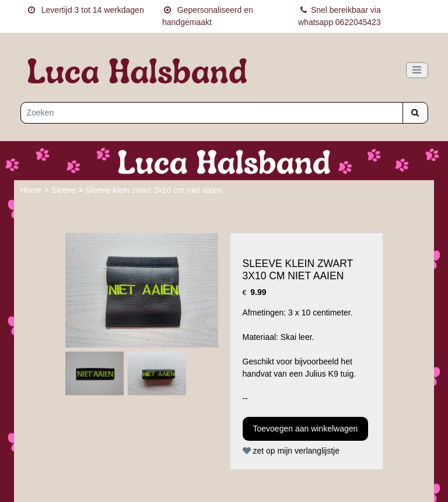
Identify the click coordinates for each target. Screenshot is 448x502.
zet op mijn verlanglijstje (291, 451)
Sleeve (65, 190)
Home (32, 190)
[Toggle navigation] (417, 70)
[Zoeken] (212, 113)
